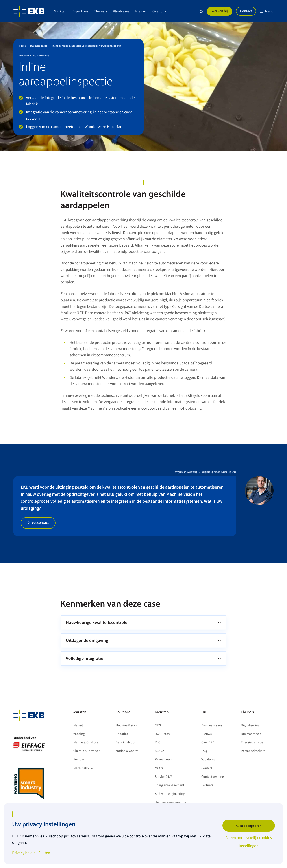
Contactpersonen (213, 777)
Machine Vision (126, 725)
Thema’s (100, 11)
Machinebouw (83, 768)
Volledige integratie (85, 658)
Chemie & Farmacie (87, 751)
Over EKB (208, 742)
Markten (60, 11)
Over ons (159, 11)
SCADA (159, 751)
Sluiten (44, 853)
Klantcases (121, 11)
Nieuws (141, 11)
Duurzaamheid (251, 734)
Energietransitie (252, 742)
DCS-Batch (162, 734)
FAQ (204, 751)
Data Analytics (126, 742)
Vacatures (208, 759)
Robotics (122, 734)
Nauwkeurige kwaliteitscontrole (97, 622)
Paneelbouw (163, 759)
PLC (157, 742)
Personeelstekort (253, 751)
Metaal (78, 725)
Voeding (79, 734)
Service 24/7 (163, 777)
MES (158, 725)
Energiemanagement (169, 785)
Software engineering (170, 794)
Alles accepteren (249, 826)
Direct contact (38, 523)
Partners (207, 785)
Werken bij (220, 11)
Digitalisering (250, 725)
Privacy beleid (24, 853)
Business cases (212, 725)
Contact (246, 11)
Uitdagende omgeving (87, 640)
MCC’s (159, 768)
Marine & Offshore (86, 742)
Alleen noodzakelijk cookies (249, 838)
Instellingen (249, 846)
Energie (79, 759)
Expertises (80, 11)
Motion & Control (128, 751)
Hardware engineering (170, 802)
